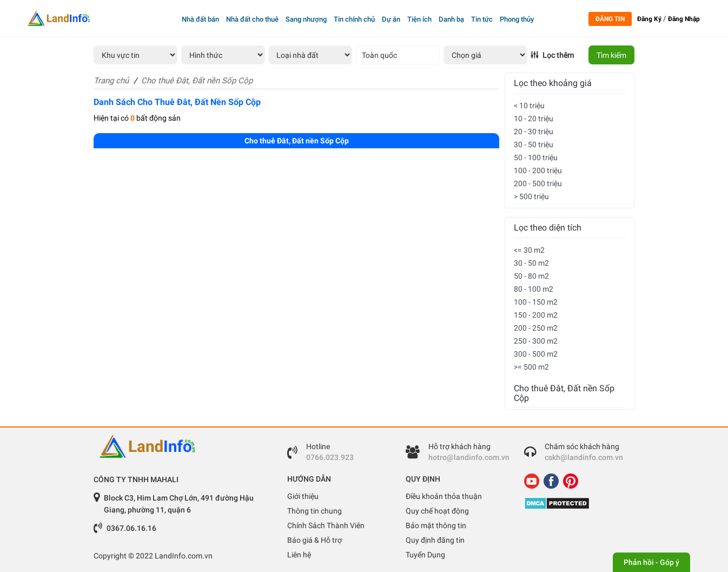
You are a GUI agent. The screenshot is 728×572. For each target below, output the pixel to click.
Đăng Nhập (684, 19)
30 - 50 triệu (534, 144)
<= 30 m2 (529, 250)
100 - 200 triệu (538, 170)
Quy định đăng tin (435, 540)
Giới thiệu (303, 496)
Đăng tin (610, 19)
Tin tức (482, 19)
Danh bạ (451, 19)
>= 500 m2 (531, 367)
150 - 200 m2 (536, 315)
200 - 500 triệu (538, 183)
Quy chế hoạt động (437, 511)
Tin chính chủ (354, 19)
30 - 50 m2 (531, 263)
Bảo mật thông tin (436, 525)
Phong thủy (517, 19)
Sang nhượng (306, 19)
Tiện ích (419, 19)
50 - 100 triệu (536, 157)
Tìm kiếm (611, 55)
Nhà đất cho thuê (252, 19)
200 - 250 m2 (536, 328)
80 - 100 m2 (534, 289)
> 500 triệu (531, 196)
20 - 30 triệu (534, 132)
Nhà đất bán (200, 19)
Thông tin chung (315, 511)
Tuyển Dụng (425, 555)
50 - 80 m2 (531, 276)
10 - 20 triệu (534, 119)
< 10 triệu (529, 106)
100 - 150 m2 (536, 302)
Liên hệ (299, 555)
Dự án (391, 19)
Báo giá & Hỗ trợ (315, 540)
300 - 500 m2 (536, 354)
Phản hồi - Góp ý (651, 562)
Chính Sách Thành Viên (326, 525)
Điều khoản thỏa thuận (444, 496)
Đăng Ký (649, 19)
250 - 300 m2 (536, 341)
